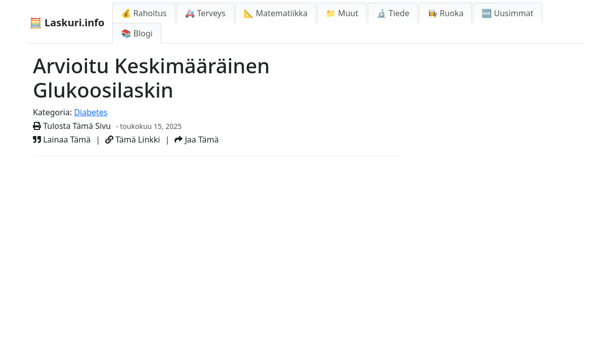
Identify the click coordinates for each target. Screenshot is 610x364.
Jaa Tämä (197, 140)
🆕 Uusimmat (507, 13)
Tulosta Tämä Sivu (72, 126)
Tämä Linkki (133, 140)
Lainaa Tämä (62, 140)
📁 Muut (342, 13)
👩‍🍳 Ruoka (445, 13)
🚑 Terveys (205, 13)
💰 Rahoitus (144, 13)
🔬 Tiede (393, 13)
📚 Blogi (137, 33)
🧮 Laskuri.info (67, 22)
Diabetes (91, 112)
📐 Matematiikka (276, 13)
